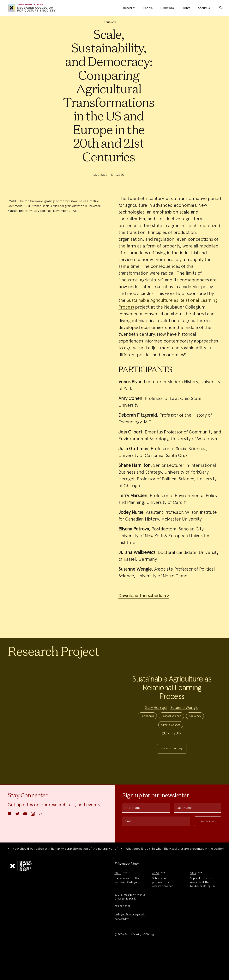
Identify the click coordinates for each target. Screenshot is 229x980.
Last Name (184, 836)
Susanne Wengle (184, 721)
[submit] (221, 8)
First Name (133, 836)
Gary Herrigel (156, 721)
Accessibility (122, 947)
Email (129, 849)
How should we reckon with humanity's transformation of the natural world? (65, 877)
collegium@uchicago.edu (130, 942)
